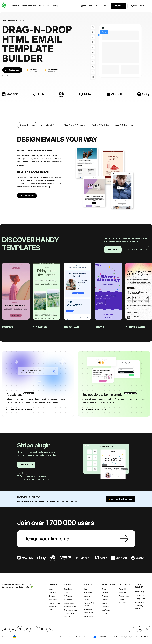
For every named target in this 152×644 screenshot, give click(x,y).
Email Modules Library (71, 610)
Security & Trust (140, 599)
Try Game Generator (94, 409)
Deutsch (105, 593)
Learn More (26, 465)
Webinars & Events (136, 327)
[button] (94, 637)
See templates (113, 249)
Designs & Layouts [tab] (27, 125)
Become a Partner (55, 603)
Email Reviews (88, 609)
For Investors (53, 600)
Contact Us (52, 593)
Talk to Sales (94, 6)
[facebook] (5, 629)
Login (105, 6)
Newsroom (52, 596)
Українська (106, 610)
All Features (68, 596)
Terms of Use (139, 595)
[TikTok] (35, 629)
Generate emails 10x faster (21, 409)
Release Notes (124, 596)
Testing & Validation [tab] (100, 125)
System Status (139, 602)
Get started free (27, 196)
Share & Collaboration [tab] (123, 125)
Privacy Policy (139, 592)
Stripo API (122, 593)
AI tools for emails (70, 607)
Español (105, 600)
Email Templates (29, 6)
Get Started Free (12, 70)
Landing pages (69, 603)
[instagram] (27, 629)
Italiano (104, 603)
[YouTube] (42, 629)
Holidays (99, 327)
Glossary (87, 600)
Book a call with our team (120, 499)
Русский (105, 614)
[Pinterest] (50, 629)
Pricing (55, 6)
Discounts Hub (88, 616)
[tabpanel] (76, 169)
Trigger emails (72, 327)
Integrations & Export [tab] (50, 125)
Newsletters (40, 327)
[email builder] (4, 6)
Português (106, 607)
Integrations (68, 600)
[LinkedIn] (13, 629)
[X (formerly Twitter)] (20, 629)
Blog (85, 589)
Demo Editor (68, 589)
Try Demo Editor (139, 6)
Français (105, 596)
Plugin (66, 593)
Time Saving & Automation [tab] (75, 125)
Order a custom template (136, 249)
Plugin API (122, 589)
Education (87, 596)
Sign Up (118, 6)
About (51, 589)
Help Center (88, 593)
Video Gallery (88, 613)
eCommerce (8, 327)
